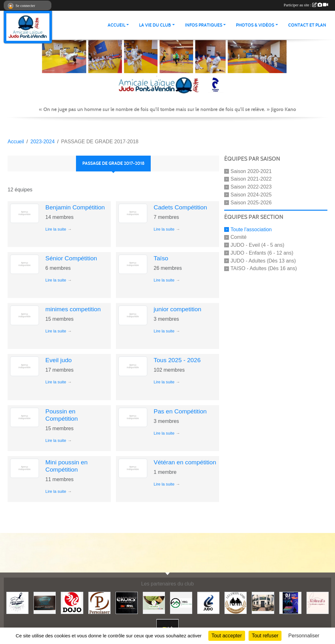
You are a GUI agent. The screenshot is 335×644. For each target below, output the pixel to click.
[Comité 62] (208, 603)
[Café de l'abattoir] (17, 603)
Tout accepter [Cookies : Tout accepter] (227, 636)
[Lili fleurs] (263, 603)
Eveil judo (58, 360)
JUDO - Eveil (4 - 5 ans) (257, 245)
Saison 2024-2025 (251, 195)
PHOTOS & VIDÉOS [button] (255, 25)
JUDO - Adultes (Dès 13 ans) (263, 260)
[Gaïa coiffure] (154, 603)
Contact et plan (307, 25)
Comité (239, 237)
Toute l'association (251, 229)
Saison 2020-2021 (251, 171)
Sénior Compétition (71, 258)
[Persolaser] (99, 603)
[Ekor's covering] (127, 603)
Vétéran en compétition (185, 462)
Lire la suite (56, 229)
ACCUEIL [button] (117, 25)
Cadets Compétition (180, 207)
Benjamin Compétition (75, 207)
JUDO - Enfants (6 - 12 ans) (262, 253)
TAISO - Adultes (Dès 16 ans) (264, 268)
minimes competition (73, 309)
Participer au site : (306, 5)
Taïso (161, 258)
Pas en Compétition (180, 411)
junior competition (177, 309)
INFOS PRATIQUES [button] (204, 25)
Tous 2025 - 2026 (177, 360)
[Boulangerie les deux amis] (236, 603)
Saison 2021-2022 (251, 179)
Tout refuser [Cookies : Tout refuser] (265, 636)
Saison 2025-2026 (251, 203)
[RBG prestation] (181, 603)
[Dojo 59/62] (72, 603)
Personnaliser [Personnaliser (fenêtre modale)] (304, 636)
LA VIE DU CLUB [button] (155, 25)
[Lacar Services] (45, 603)
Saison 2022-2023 (251, 187)
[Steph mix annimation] (290, 603)
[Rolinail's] (318, 603)
